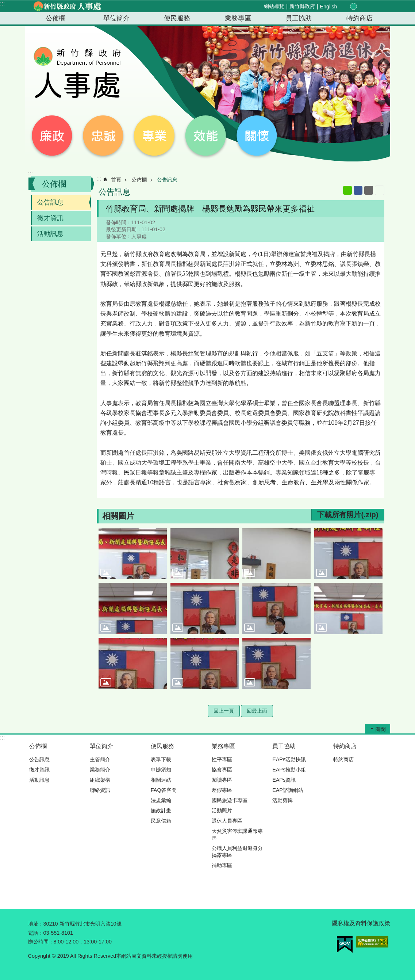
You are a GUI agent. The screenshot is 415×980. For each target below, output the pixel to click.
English (328, 7)
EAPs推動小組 (289, 770)
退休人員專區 (227, 821)
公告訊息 (50, 202)
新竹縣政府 (302, 6)
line (347, 190)
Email (369, 190)
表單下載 (161, 759)
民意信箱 (161, 821)
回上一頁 (224, 711)
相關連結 (161, 780)
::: (2, 3)
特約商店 (360, 18)
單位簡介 (116, 18)
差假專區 (222, 790)
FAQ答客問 (164, 790)
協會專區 (222, 770)
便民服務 (177, 18)
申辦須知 (161, 770)
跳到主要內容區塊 (4, 4)
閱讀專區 (222, 780)
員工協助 (299, 18)
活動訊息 (50, 234)
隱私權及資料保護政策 (361, 923)
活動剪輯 (283, 800)
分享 (370, 7)
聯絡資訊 (100, 790)
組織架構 (100, 780)
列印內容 (380, 190)
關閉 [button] (381, 729)
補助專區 (222, 865)
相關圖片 (118, 516)
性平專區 (222, 759)
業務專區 (238, 18)
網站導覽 (274, 6)
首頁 (116, 180)
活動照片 (222, 811)
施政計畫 (161, 811)
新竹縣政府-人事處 (67, 6)
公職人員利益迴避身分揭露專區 (237, 852)
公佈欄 (55, 18)
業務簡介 (100, 770)
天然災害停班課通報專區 (237, 834)
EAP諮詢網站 (288, 790)
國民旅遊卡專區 (230, 800)
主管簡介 (100, 759)
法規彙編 (161, 800)
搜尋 (378, 7)
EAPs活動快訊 (289, 759)
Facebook (358, 190)
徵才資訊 (50, 218)
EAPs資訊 (284, 780)
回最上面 (257, 711)
